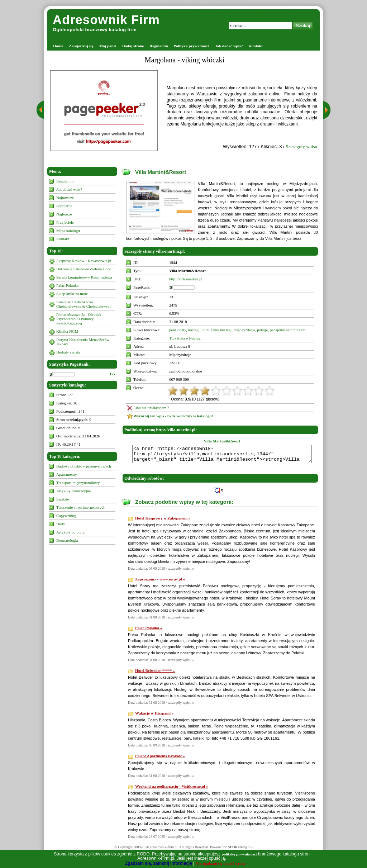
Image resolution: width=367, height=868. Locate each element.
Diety (61, 524)
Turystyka (177, 338)
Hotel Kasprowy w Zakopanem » (163, 521)
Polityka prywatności (192, 46)
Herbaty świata (68, 352)
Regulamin (159, 46)
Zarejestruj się (81, 46)
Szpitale (63, 499)
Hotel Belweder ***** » (155, 674)
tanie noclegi (222, 330)
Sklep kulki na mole (72, 294)
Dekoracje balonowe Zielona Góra (84, 269)
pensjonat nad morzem (288, 330)
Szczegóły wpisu (301, 146)
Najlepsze (64, 214)
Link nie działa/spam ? (151, 408)
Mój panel (108, 46)
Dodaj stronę (133, 46)
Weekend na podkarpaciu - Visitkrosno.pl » (171, 789)
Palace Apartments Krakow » (160, 759)
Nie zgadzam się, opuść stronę (221, 863)
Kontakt (256, 46)
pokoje (262, 330)
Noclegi (195, 338)
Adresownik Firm (106, 20)
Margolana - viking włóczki (185, 60)
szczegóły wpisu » (181, 572)
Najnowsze (65, 198)
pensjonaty (178, 330)
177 (113, 374)
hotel (205, 330)
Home (58, 46)
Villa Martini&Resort (161, 172)
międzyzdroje (244, 330)
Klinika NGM (67, 331)
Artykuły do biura (70, 532)
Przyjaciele (65, 222)
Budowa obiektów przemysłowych (84, 466)
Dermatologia (67, 540)
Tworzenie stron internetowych (81, 507)
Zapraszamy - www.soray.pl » (160, 582)
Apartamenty (66, 474)
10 (270, 391)
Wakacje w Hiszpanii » (154, 716)
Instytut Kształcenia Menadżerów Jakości (83, 342)
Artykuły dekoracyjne (73, 491)
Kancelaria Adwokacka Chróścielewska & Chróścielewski (84, 304)
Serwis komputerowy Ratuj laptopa (84, 277)
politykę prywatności (239, 854)
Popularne (64, 206)
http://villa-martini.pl (186, 279)
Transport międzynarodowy (78, 483)
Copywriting (66, 516)
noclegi (194, 330)
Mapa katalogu (68, 231)
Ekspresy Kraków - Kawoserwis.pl (84, 261)
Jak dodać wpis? (229, 46)
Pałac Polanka (67, 285)
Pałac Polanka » (149, 631)
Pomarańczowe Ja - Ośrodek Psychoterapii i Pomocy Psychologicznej (79, 319)
